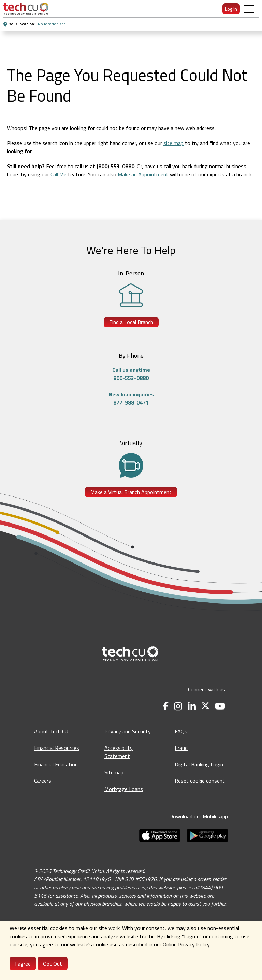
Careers (43, 781)
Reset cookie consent (200, 781)
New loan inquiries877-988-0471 (131, 398)
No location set (52, 24)
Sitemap (114, 772)
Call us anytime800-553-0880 (131, 374)
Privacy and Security (128, 731)
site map (173, 143)
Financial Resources (57, 748)
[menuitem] (26, 9)
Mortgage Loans (124, 789)
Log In (231, 9)
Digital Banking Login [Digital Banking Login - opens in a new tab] (199, 764)
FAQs (181, 731)
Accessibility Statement (119, 752)
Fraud (181, 748)
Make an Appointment (143, 174)
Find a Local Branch (131, 322)
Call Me (59, 174)
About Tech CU (51, 731)
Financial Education (56, 764)
